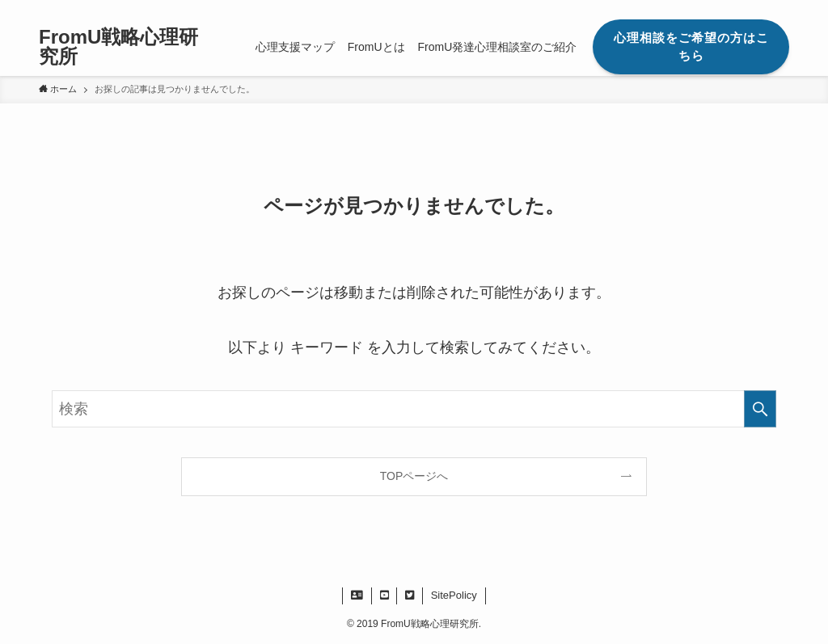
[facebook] (716, 9)
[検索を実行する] (760, 409)
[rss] (758, 9)
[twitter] (737, 9)
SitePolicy (454, 595)
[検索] (779, 9)
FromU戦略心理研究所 (118, 47)
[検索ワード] (414, 409)
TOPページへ (414, 476)
